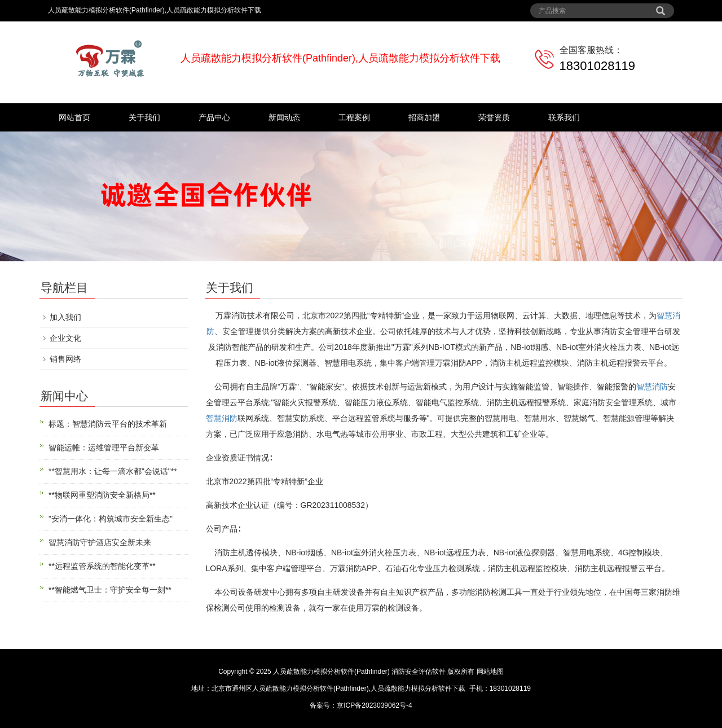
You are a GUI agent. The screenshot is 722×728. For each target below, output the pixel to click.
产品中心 (214, 117)
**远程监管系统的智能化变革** (102, 566)
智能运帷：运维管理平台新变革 (104, 448)
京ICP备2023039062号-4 (374, 705)
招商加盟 (424, 117)
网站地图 (490, 672)
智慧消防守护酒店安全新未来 (100, 542)
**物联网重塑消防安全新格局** (102, 495)
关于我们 (144, 117)
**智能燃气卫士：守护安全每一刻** (110, 590)
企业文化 (65, 338)
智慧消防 (652, 387)
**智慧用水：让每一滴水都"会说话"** (113, 471)
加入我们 (65, 317)
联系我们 (564, 117)
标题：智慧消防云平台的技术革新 (108, 424)
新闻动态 (284, 117)
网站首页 (74, 117)
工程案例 (354, 117)
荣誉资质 (494, 117)
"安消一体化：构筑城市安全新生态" (111, 519)
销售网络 (65, 359)
